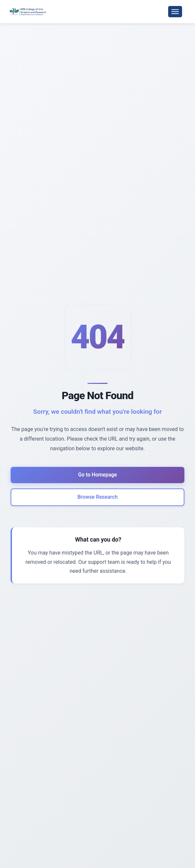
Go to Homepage (97, 474)
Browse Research (97, 498)
